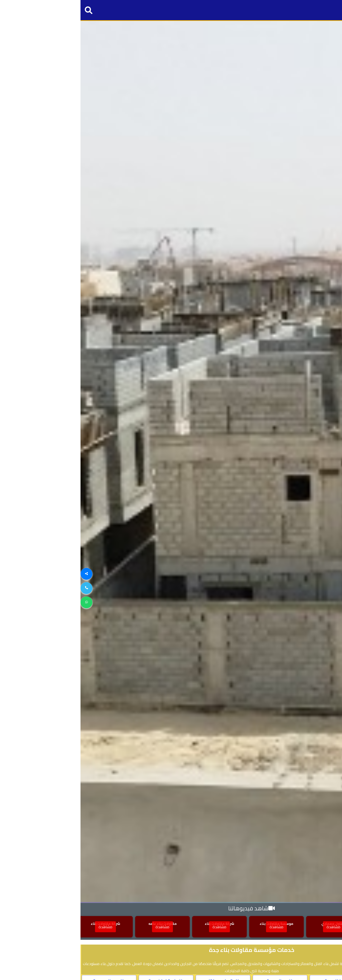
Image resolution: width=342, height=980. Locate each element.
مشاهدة (310, 927)
